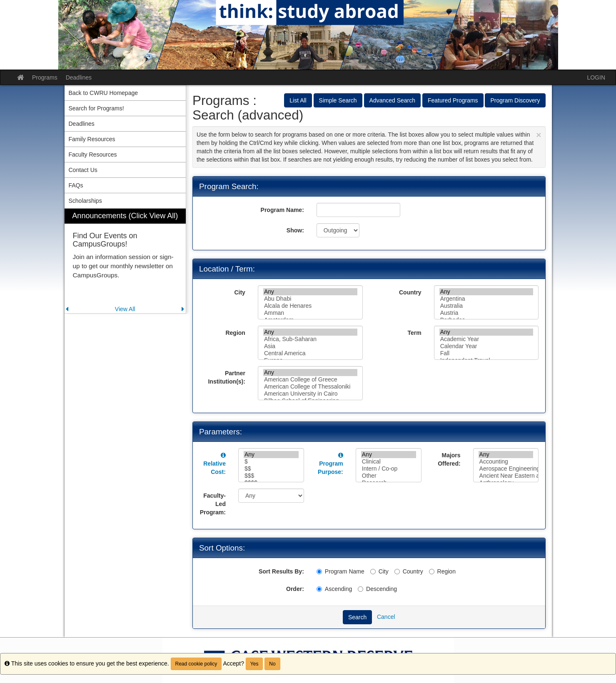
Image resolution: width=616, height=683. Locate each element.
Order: (295, 589)
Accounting (506, 462)
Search (357, 617)
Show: (295, 230)
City (239, 292)
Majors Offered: (449, 459)
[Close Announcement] (539, 135)
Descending (377, 589)
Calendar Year (486, 346)
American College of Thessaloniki (310, 387)
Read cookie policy (196, 664)
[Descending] (360, 589)
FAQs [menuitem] (76, 185)
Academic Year (486, 339)
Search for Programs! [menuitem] (96, 108)
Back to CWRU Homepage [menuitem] (103, 93)
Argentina (486, 299)
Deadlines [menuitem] (82, 124)
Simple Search (338, 100)
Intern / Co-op (389, 469)
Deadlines (79, 77)
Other (389, 476)
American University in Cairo (310, 394)
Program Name (340, 571)
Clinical (389, 462)
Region (235, 333)
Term (414, 333)
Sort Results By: (281, 571)
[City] (373, 572)
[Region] (432, 572)
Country (410, 292)
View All (125, 309)
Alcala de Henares (310, 306)
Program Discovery (515, 100)
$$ (271, 469)
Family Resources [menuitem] (92, 139)
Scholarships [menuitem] (85, 201)
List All (298, 100)
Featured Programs (453, 100)
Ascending (334, 589)
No (272, 664)
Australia (486, 306)
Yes (254, 664)
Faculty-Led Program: (213, 504)
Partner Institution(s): (226, 377)
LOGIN (596, 77)
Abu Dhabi (310, 299)
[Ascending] (319, 589)
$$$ (271, 476)
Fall (486, 353)
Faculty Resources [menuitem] (93, 155)
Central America (310, 353)
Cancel (386, 617)
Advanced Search (393, 100)
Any (310, 292)
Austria (486, 313)
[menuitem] (125, 261)
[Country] (397, 572)
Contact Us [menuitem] (83, 170)
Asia (310, 346)
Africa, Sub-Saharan (310, 339)
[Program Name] (319, 572)
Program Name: (282, 210)
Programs (45, 77)
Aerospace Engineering (506, 469)
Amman (310, 313)
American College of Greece (310, 380)
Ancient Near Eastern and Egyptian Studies (506, 476)
